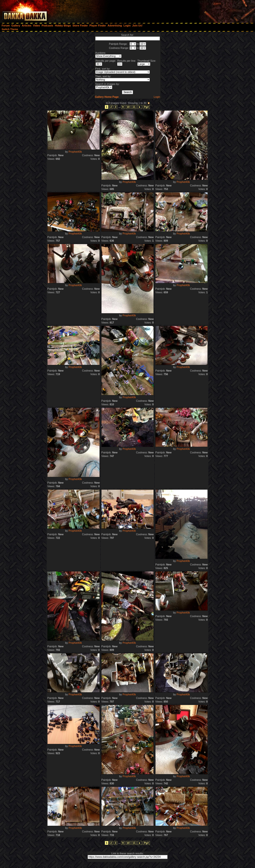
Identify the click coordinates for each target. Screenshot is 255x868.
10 (128, 107)
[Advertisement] (211, 11)
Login (157, 97)
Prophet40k (75, 152)
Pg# (146, 107)
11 (134, 107)
